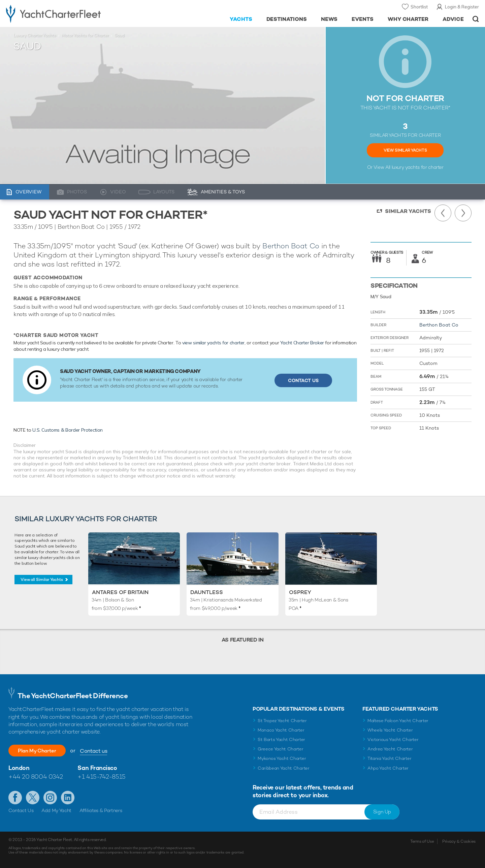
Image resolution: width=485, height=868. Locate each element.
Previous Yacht (443, 213)
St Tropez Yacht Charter (282, 721)
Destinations (287, 19)
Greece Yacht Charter (281, 749)
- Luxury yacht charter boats (75, 13)
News (329, 19)
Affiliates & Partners (101, 810)
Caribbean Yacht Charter (284, 768)
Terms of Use (422, 841)
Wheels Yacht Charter (390, 730)
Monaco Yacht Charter (281, 730)
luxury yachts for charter (418, 167)
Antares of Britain (120, 592)
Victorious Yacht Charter (393, 739)
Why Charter (408, 19)
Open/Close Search (476, 19)
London (19, 768)
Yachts (241, 19)
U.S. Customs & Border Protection (68, 430)
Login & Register (462, 7)
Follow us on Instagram (50, 798)
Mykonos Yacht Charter (282, 758)
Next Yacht (463, 213)
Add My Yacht (56, 810)
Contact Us (303, 380)
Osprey (300, 592)
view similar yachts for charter (213, 343)
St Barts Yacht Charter (281, 739)
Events (363, 19)
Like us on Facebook (15, 798)
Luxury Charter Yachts (35, 35)
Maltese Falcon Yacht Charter (398, 721)
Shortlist (419, 7)
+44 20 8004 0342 (36, 777)
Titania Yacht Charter (389, 758)
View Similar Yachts (405, 150)
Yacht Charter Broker (302, 343)
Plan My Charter (40, 751)
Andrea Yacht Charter (390, 749)
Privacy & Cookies (459, 841)
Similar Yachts (408, 211)
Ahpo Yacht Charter (388, 768)
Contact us (100, 751)
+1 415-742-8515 (101, 777)
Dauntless (207, 592)
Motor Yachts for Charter (85, 35)
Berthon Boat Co (291, 246)
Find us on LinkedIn (68, 798)
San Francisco (97, 768)
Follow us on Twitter (33, 798)
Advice (453, 19)
